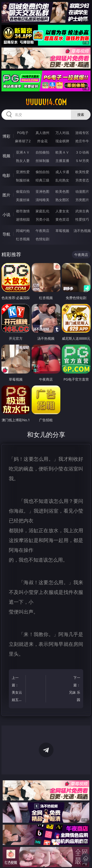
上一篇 (18, 689)
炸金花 (42, 141)
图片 (6, 195)
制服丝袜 (23, 180)
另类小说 (42, 219)
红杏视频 (23, 239)
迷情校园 (23, 219)
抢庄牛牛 (82, 141)
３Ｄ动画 (82, 152)
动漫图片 (82, 191)
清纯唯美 (42, 200)
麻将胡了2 (23, 141)
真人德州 (42, 133)
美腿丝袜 (23, 200)
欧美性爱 (82, 172)
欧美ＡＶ (62, 152)
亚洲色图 (42, 191)
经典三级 (42, 180)
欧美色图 (62, 191)
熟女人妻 (23, 161)
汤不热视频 (82, 231)
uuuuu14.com (46, 102)
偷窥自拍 (23, 191)
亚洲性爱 (23, 172)
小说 (6, 215)
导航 (6, 234)
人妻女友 (62, 211)
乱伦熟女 (62, 180)
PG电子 (23, 133)
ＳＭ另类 (82, 161)
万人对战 (62, 133)
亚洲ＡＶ (23, 152)
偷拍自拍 (42, 172)
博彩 (6, 136)
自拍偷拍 (42, 152)
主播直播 (62, 161)
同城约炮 (23, 231)
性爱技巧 (82, 219)
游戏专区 (82, 133)
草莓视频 (62, 231)
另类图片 (82, 200)
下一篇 (74, 689)
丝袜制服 (42, 161)
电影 (6, 175)
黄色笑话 (62, 219)
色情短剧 (42, 239)
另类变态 (82, 180)
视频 (6, 156)
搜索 (81, 115)
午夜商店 (42, 231)
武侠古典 (82, 211)
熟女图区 (62, 200)
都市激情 (23, 211)
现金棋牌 (62, 141)
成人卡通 (62, 172)
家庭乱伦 (42, 211)
